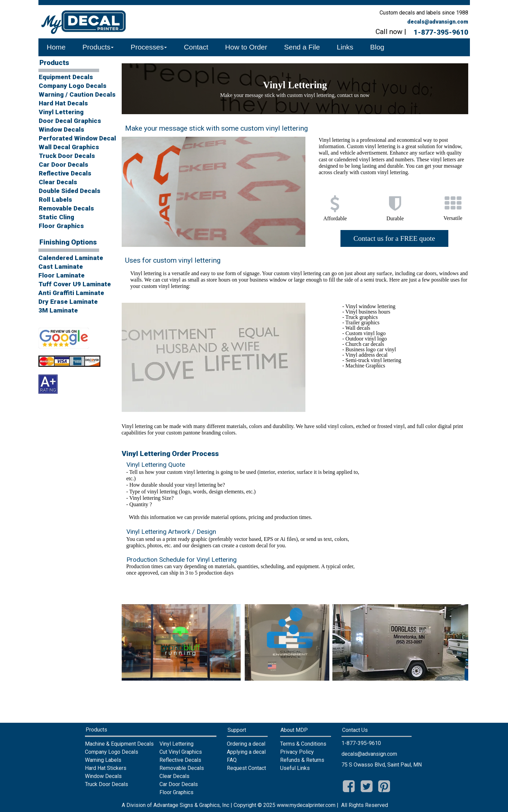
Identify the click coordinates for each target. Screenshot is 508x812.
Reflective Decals (65, 173)
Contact (196, 47)
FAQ (232, 760)
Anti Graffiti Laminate (71, 293)
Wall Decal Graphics (69, 147)
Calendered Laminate (71, 258)
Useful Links (295, 768)
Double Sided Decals (70, 191)
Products (98, 47)
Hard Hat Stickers (106, 768)
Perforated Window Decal (76, 138)
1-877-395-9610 (441, 32)
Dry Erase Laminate (68, 302)
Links (345, 47)
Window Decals (62, 129)
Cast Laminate (61, 267)
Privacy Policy (297, 752)
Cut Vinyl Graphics (181, 752)
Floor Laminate (62, 275)
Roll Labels (55, 200)
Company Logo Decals (73, 86)
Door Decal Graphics (70, 121)
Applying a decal (246, 752)
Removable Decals (66, 208)
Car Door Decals (64, 165)
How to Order (246, 47)
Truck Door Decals (67, 156)
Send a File (302, 47)
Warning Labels (103, 760)
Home (56, 47)
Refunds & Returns (302, 760)
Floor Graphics (61, 226)
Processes (149, 47)
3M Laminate (58, 310)
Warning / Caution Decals (76, 94)
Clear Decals (58, 182)
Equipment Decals (66, 77)
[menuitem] (76, 77)
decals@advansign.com (438, 22)
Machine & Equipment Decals (119, 744)
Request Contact (246, 768)
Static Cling (56, 217)
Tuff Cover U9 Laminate (74, 284)
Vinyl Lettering (61, 112)
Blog (377, 47)
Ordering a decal (246, 744)
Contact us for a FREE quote (394, 238)
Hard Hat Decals (63, 103)
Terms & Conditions (303, 744)
